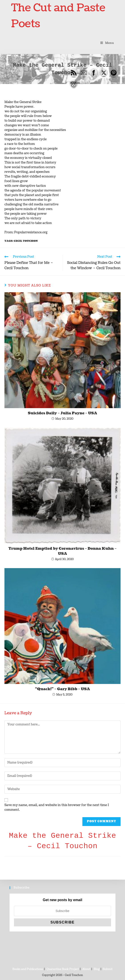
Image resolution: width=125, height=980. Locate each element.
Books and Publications (28, 969)
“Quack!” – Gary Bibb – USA (62, 689)
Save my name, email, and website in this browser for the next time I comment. (57, 807)
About (86, 969)
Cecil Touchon (26, 241)
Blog (97, 969)
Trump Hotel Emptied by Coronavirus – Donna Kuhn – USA (62, 551)
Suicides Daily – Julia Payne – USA (63, 413)
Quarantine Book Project (63, 969)
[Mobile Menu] (107, 43)
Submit (108, 969)
